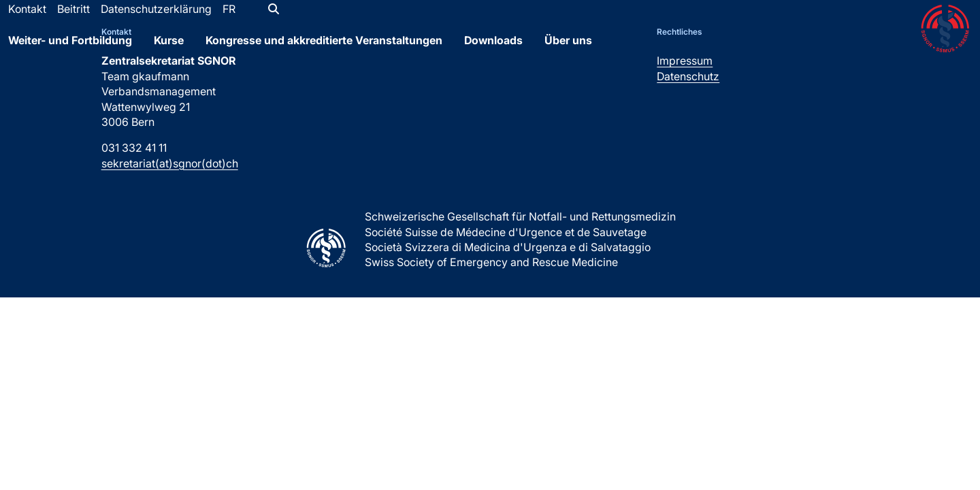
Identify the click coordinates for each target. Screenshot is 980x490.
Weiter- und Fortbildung (70, 50)
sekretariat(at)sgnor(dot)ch (170, 163)
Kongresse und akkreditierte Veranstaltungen (324, 50)
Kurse (169, 50)
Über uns (568, 50)
